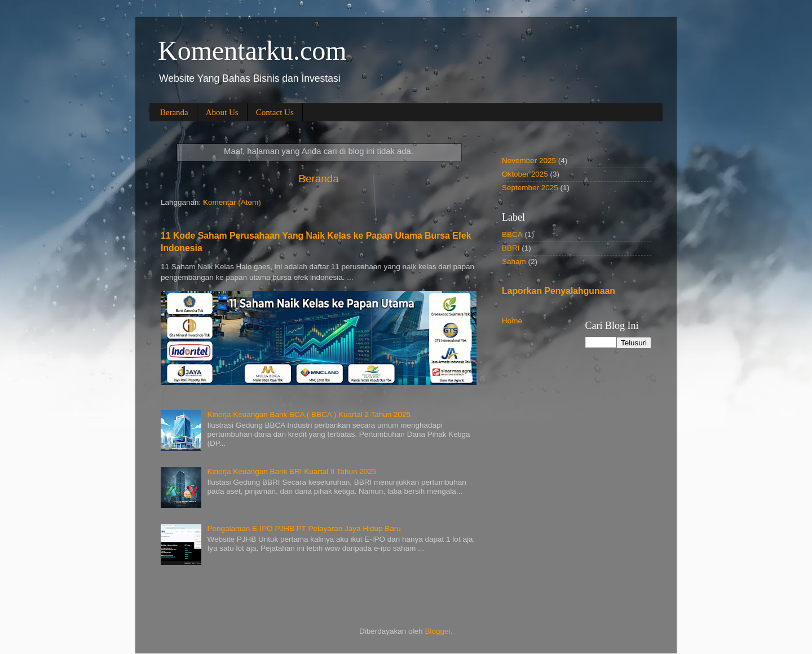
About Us (222, 112)
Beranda (174, 112)
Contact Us (275, 112)
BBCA (512, 234)
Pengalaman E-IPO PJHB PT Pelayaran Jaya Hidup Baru (304, 528)
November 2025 (529, 161)
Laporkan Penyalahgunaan (559, 291)
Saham (514, 262)
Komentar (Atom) (232, 202)
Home (512, 321)
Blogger (438, 631)
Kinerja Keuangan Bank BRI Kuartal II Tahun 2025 (292, 471)
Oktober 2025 (525, 174)
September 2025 (530, 188)
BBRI (511, 248)
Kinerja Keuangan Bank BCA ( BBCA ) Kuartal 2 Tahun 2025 (309, 414)
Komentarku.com (252, 51)
